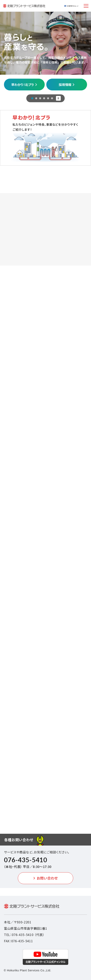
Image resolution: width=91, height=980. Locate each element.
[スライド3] (40, 98)
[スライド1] (32, 98)
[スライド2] (36, 98)
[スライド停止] (58, 98)
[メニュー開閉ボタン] (86, 6)
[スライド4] (44, 98)
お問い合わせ (45, 878)
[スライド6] (52, 98)
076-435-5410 (26, 860)
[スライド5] (48, 98)
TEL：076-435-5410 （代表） (24, 935)
